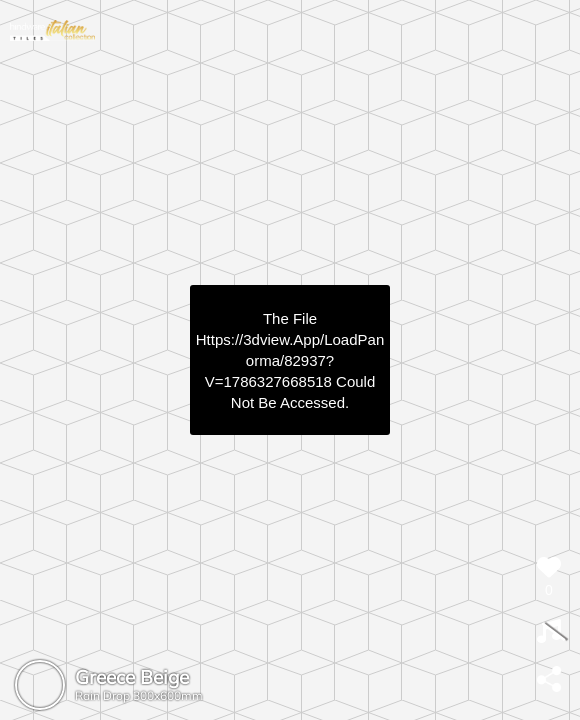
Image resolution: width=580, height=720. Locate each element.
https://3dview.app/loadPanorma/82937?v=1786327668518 (290, 360)
